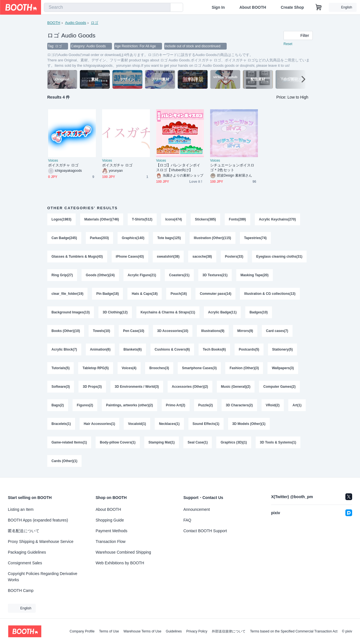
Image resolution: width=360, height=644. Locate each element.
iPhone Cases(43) (130, 257)
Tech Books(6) (214, 349)
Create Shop (292, 7)
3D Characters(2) (239, 405)
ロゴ (94, 23)
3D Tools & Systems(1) (278, 442)
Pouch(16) (179, 294)
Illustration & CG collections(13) (270, 294)
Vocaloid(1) (137, 424)
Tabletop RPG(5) (95, 368)
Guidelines (174, 631)
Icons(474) (174, 219)
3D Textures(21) (215, 275)
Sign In (218, 7)
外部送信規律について (229, 631)
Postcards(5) (249, 349)
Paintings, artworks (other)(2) (130, 405)
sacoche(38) (202, 257)
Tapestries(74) (255, 238)
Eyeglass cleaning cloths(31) (279, 257)
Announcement (197, 509)
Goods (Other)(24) (100, 275)
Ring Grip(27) (62, 275)
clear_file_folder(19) (67, 294)
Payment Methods (112, 531)
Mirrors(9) (245, 331)
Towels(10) (101, 331)
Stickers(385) (205, 219)
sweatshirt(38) (168, 257)
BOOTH (54, 23)
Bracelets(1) (61, 424)
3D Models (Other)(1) (249, 424)
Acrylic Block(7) (64, 349)
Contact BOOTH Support (205, 531)
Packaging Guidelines (27, 552)
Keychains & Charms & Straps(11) (168, 312)
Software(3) (61, 387)
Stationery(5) (283, 349)
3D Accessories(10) (173, 331)
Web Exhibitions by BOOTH (120, 563)
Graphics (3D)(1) (234, 442)
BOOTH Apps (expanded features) (38, 520)
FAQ (187, 520)
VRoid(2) (273, 405)
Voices (53, 161)
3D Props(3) (92, 387)
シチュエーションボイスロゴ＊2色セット (232, 168)
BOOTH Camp (21, 590)
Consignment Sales (25, 563)
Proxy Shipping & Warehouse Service (41, 542)
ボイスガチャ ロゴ (63, 165)
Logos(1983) (61, 219)
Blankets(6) (133, 349)
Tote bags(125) (169, 238)
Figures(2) (85, 405)
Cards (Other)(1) (64, 461)
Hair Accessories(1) (100, 424)
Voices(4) (129, 368)
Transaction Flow (111, 542)
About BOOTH (253, 7)
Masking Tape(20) (255, 275)
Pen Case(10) (133, 331)
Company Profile (82, 631)
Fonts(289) (238, 219)
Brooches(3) (159, 368)
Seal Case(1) (198, 442)
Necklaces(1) (169, 424)
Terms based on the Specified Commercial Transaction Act (294, 631)
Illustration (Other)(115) (212, 238)
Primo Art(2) (176, 405)
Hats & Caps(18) (145, 294)
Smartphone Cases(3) (199, 368)
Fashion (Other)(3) (244, 368)
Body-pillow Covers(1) (118, 442)
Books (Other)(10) (66, 331)
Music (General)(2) (236, 387)
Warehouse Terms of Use (142, 631)
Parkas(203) (99, 238)
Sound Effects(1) (206, 424)
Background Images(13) (71, 312)
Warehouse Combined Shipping (123, 552)
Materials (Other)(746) (102, 219)
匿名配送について (24, 531)
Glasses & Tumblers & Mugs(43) (77, 257)
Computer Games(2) (279, 387)
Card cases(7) (277, 331)
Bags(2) (58, 405)
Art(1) (297, 405)
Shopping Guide (110, 520)
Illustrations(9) (213, 331)
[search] (165, 8)
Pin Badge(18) (107, 294)
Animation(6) (100, 349)
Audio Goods (76, 23)
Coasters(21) (179, 275)
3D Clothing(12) (115, 312)
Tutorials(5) (60, 368)
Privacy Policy (197, 631)
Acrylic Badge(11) (222, 312)
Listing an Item (21, 509)
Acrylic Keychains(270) (277, 219)
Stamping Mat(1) (162, 442)
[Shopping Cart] (319, 7)
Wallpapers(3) (283, 368)
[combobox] (107, 7)
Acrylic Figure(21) (142, 275)
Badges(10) (259, 312)
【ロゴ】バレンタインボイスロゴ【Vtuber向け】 (178, 168)
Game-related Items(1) (69, 442)
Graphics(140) (133, 238)
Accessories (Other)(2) (190, 387)
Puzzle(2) (206, 405)
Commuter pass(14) (215, 294)
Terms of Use (109, 631)
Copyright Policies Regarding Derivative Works (43, 577)
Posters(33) (234, 257)
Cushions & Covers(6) (172, 349)
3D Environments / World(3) (137, 387)
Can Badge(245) (64, 238)
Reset (288, 44)
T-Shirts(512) (142, 219)
